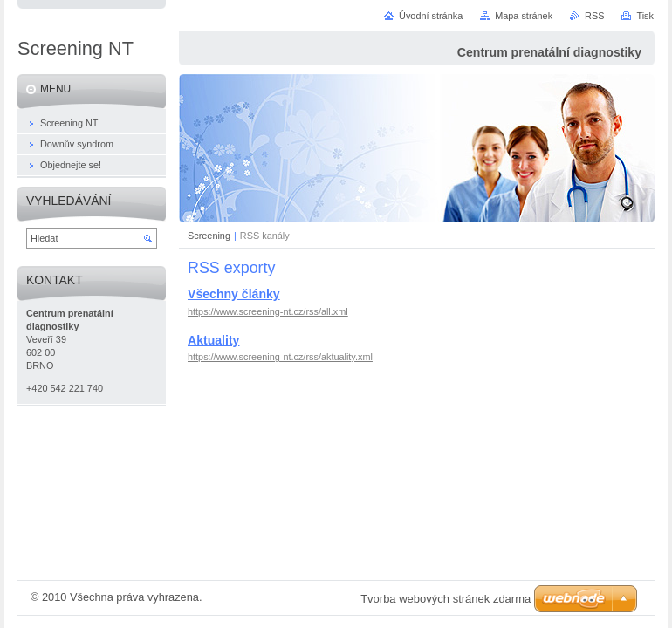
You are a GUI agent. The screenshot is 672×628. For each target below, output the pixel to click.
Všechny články (234, 294)
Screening (209, 235)
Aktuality (213, 340)
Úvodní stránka (431, 16)
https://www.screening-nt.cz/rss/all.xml (268, 311)
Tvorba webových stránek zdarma (446, 599)
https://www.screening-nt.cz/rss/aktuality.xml (280, 357)
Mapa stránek (524, 16)
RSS (594, 16)
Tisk (645, 16)
